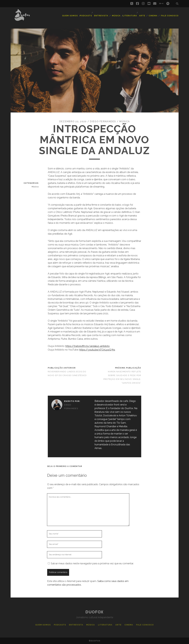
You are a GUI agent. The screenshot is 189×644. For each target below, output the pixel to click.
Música (116, 16)
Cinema (153, 16)
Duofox (94, 612)
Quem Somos (70, 16)
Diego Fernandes (103, 121)
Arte (142, 16)
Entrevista (101, 16)
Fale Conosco (170, 16)
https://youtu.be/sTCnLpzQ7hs (97, 350)
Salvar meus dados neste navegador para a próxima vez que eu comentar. (92, 563)
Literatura (130, 16)
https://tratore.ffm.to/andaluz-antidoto (87, 346)
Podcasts (86, 16)
